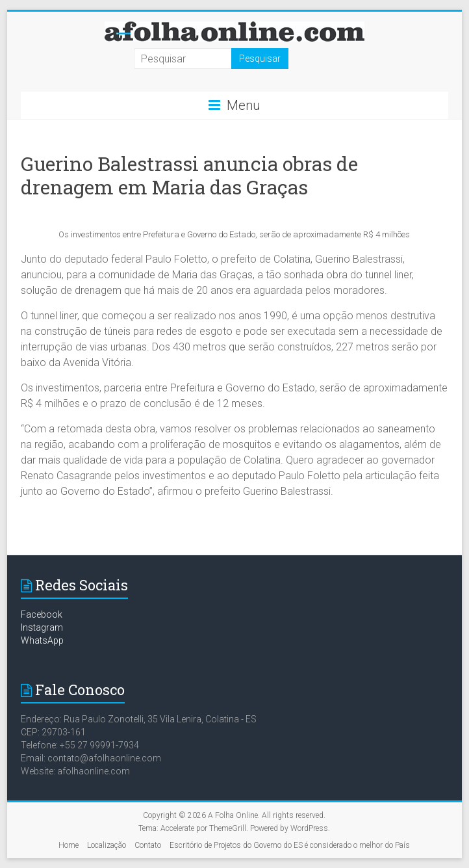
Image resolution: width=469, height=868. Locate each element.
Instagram (42, 627)
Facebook (42, 614)
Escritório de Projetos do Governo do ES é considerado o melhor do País (290, 845)
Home (69, 845)
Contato (148, 845)
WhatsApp (42, 640)
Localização (107, 845)
